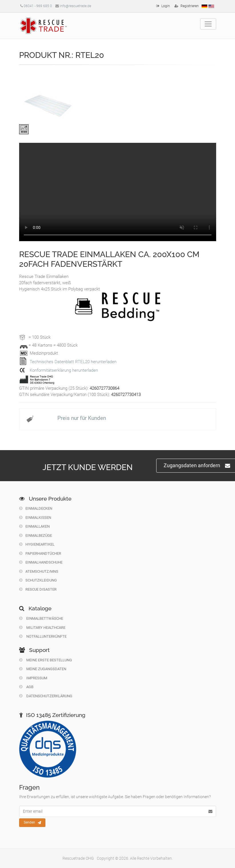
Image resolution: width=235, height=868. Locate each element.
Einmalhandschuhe (41, 562)
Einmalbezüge (36, 535)
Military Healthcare (42, 628)
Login (166, 6)
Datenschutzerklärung (46, 696)
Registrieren (190, 6)
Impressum (33, 678)
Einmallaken (34, 526)
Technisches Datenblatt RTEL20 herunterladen (73, 362)
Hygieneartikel (37, 544)
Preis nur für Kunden (82, 418)
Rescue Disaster (38, 589)
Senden (32, 823)
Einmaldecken (36, 508)
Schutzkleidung (38, 580)
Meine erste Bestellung (46, 660)
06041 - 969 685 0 (38, 6)
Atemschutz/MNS (39, 571)
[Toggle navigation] (208, 24)
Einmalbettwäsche (41, 618)
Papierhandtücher (40, 553)
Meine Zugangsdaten (43, 669)
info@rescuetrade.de (75, 6)
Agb (26, 687)
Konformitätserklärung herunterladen (64, 370)
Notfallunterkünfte (43, 636)
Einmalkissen (35, 518)
